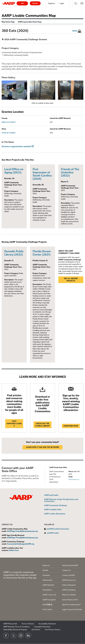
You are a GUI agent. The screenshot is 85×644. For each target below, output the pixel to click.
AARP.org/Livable (51, 495)
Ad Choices (36, 630)
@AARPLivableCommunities (58, 529)
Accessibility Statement (47, 624)
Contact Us (66, 570)
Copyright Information (42, 627)
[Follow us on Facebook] (6, 636)
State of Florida (9, 133)
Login (62, 3)
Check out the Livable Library (42, 425)
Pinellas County (9, 122)
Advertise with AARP (70, 565)
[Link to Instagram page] (21, 636)
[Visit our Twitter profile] (14, 636)
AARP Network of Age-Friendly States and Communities (61, 500)
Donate (45, 570)
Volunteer (46, 575)
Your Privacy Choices (52, 630)
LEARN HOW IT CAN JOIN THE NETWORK (42, 447)
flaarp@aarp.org (74, 479)
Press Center (47, 609)
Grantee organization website (16, 146)
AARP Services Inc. (69, 580)
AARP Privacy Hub (10, 624)
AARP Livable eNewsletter (55, 514)
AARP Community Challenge (56, 506)
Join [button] (22, 3)
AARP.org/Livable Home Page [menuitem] (30, 22)
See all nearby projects (71, 280)
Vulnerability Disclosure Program (15, 630)
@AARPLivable (53, 533)
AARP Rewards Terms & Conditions (16, 627)
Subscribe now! (71, 426)
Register (52, 3)
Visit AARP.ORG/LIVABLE (14, 424)
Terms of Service (28, 624)
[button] (82, 3)
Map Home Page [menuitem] (8, 22)
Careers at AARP (69, 575)
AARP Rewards (48, 585)
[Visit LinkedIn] (28, 636)
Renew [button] (35, 3)
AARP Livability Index (53, 510)
